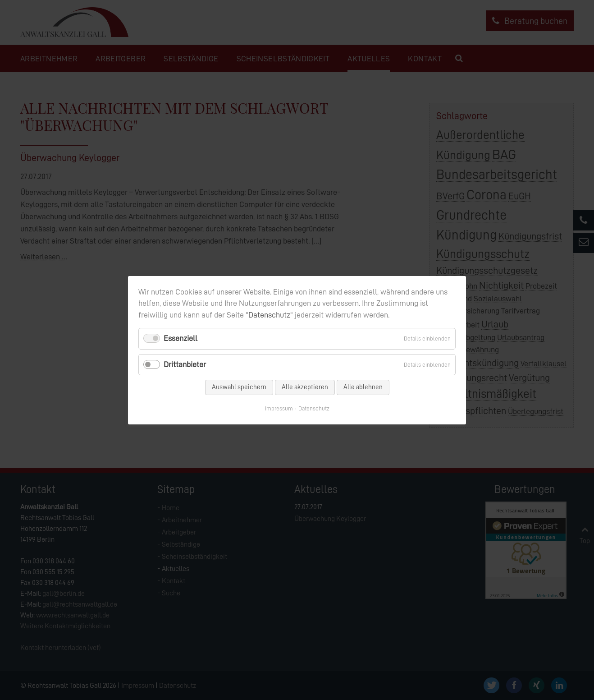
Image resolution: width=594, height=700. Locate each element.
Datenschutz (269, 315)
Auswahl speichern (239, 387)
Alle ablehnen (363, 387)
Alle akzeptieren (305, 387)
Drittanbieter (185, 364)
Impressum (279, 408)
